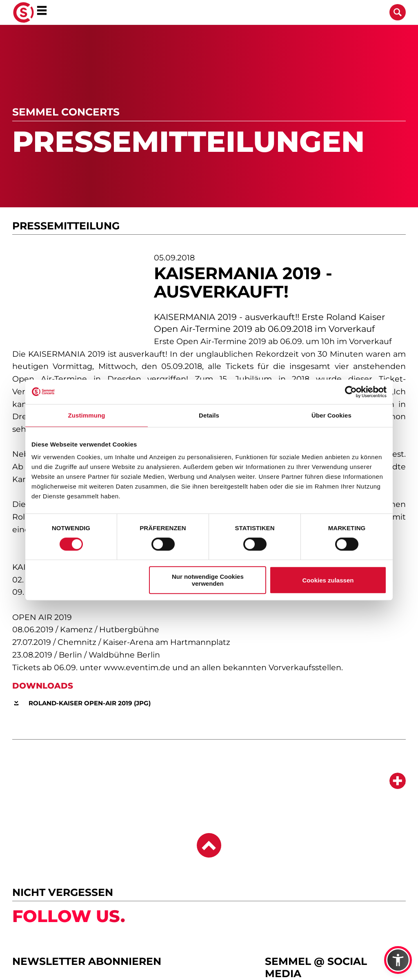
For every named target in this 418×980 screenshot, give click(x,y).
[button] (398, 960)
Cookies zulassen (328, 580)
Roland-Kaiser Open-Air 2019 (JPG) (90, 703)
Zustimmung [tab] (87, 415)
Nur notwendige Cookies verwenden (208, 580)
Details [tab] (209, 415)
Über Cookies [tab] (331, 415)
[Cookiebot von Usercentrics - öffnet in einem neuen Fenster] (351, 392)
